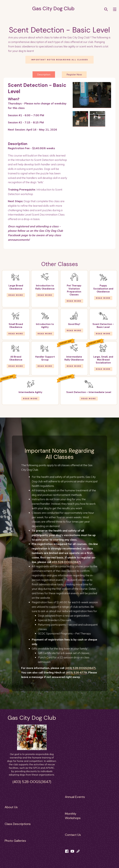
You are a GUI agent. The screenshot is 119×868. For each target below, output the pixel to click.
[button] (115, 9)
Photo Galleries (15, 841)
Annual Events (75, 797)
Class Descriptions (18, 824)
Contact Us (73, 835)
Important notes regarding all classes (60, 60)
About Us (11, 807)
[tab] (44, 75)
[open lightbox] (92, 95)
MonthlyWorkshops (73, 816)
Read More (16, 295)
